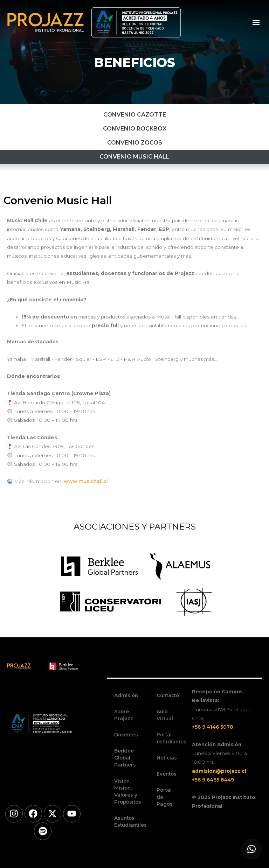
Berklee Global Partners (125, 758)
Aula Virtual (165, 715)
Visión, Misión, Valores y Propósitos (128, 791)
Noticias (167, 758)
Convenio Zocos (135, 143)
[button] (256, 22)
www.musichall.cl (86, 481)
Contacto (168, 695)
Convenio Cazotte (135, 115)
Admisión (126, 695)
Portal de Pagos (165, 797)
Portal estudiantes (171, 738)
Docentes (126, 735)
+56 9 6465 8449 (213, 780)
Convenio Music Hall (134, 157)
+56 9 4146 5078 (212, 727)
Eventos (167, 774)
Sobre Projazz (124, 715)
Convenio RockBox (135, 129)
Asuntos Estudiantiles (128, 821)
